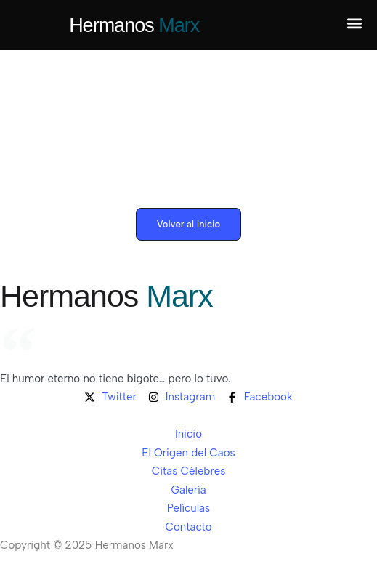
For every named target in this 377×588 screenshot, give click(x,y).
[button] (354, 24)
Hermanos (134, 25)
